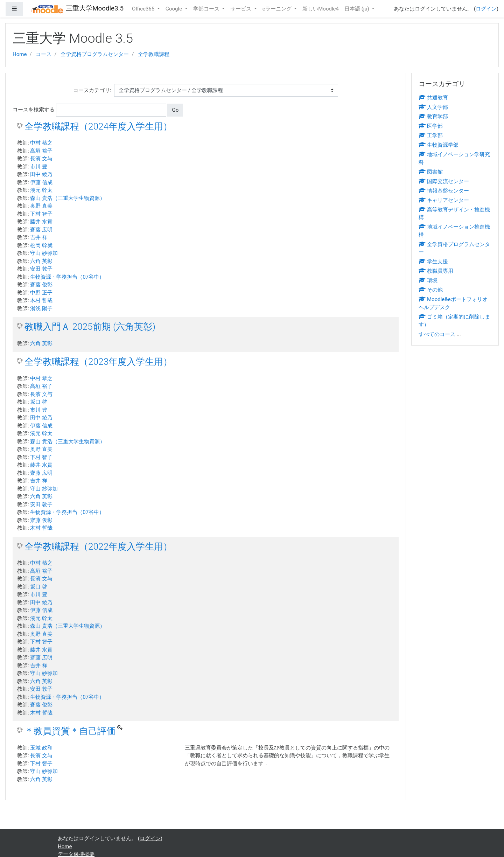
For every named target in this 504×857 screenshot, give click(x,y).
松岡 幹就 (41, 245)
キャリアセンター (444, 200)
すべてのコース (437, 334)
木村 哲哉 (41, 300)
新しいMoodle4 (321, 9)
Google (174, 9)
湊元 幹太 (41, 190)
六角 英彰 (41, 261)
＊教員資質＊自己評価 (70, 731)
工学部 (431, 135)
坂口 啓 (39, 402)
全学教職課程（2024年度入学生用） (98, 126)
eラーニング (278, 9)
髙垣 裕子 (41, 151)
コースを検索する (34, 110)
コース (44, 54)
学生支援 (433, 262)
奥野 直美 (41, 206)
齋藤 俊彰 (41, 285)
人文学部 (433, 107)
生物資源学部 (439, 145)
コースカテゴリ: (92, 90)
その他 (431, 290)
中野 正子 (41, 293)
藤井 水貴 (41, 222)
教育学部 (433, 117)
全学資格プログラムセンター (95, 54)
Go (175, 110)
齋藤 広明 (41, 230)
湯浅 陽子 (41, 308)
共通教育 (433, 98)
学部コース (207, 9)
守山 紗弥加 (44, 253)
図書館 (431, 172)
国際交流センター (444, 181)
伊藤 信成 (41, 182)
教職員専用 (436, 271)
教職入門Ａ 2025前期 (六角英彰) (90, 327)
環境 (428, 280)
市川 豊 (39, 167)
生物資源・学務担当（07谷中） (67, 277)
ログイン (486, 9)
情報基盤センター (444, 191)
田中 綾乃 (41, 174)
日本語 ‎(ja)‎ (358, 9)
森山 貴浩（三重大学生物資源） (68, 198)
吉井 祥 (39, 237)
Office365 (144, 9)
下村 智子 (41, 214)
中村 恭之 (41, 143)
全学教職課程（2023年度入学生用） (98, 362)
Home (20, 54)
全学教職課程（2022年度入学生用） (98, 546)
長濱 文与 (41, 159)
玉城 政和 (41, 748)
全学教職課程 (154, 54)
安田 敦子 (41, 269)
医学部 (431, 126)
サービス (241, 9)
